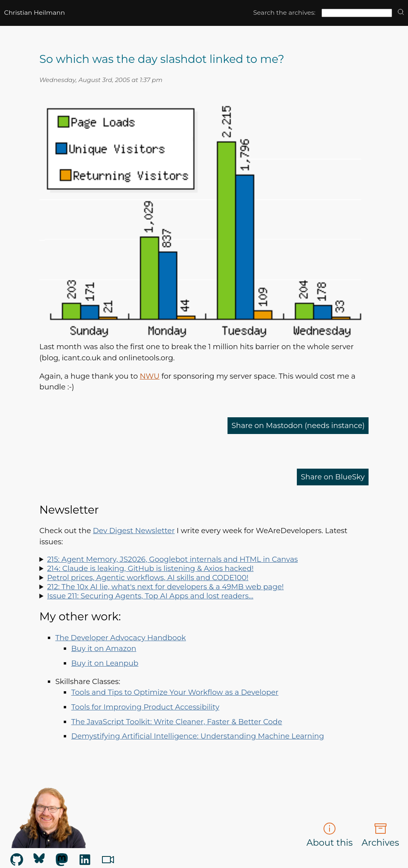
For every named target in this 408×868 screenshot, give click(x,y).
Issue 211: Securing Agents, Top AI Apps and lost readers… (150, 596)
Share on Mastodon (298, 425)
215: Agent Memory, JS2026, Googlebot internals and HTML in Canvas (172, 559)
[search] (401, 13)
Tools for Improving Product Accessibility (145, 707)
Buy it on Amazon (104, 648)
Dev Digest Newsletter (134, 531)
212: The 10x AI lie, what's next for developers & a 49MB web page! (165, 587)
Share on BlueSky (333, 477)
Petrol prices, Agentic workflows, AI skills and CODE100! (148, 578)
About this (330, 835)
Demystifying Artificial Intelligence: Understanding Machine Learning (198, 736)
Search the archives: (284, 13)
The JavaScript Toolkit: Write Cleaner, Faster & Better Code (177, 722)
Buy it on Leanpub (105, 663)
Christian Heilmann (34, 13)
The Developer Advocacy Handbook (121, 638)
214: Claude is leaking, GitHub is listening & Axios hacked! (150, 568)
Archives (381, 835)
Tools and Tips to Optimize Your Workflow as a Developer (175, 692)
